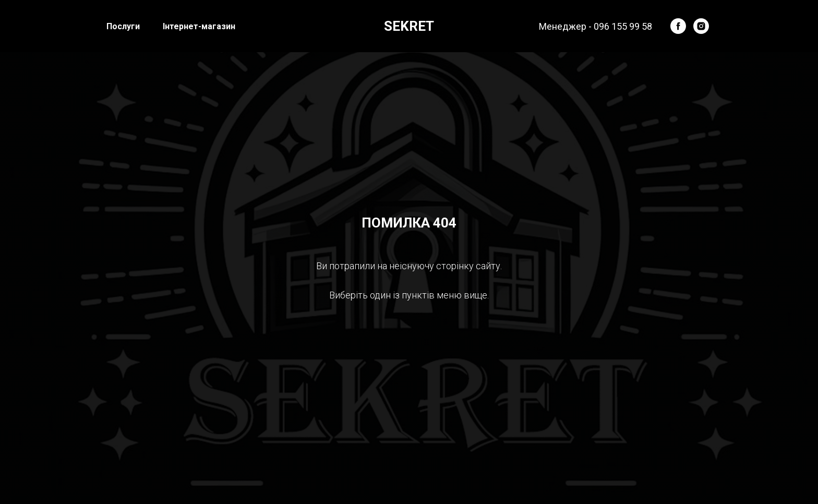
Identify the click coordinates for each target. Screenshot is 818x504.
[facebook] (678, 26)
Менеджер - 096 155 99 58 (596, 26)
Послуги (123, 26)
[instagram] (701, 26)
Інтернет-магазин (199, 26)
